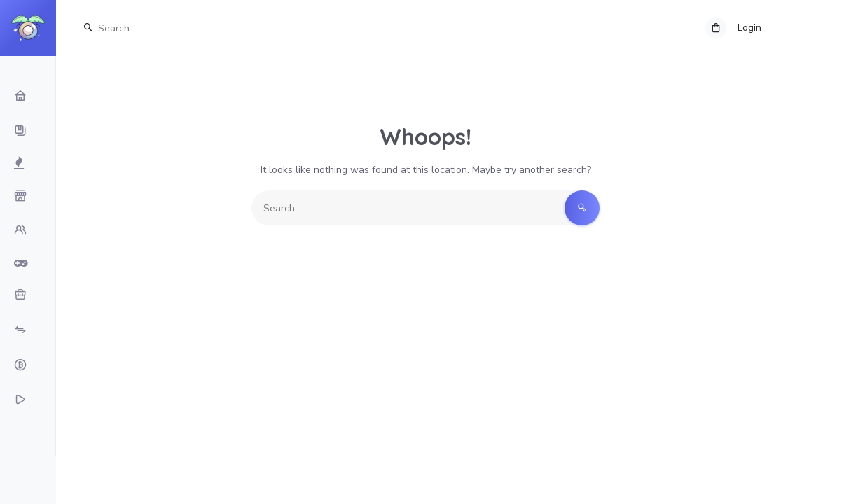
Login (749, 28)
